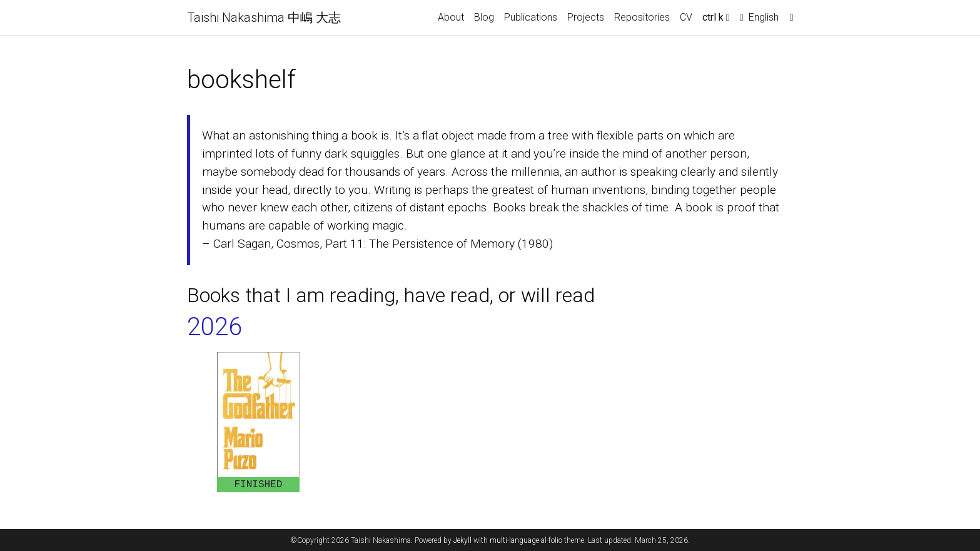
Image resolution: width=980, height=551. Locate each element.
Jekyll (462, 540)
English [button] (759, 17)
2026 (215, 327)
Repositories (642, 17)
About (451, 17)
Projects (586, 17)
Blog (484, 17)
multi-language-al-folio (526, 540)
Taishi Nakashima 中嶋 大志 (264, 18)
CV (686, 17)
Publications (531, 17)
